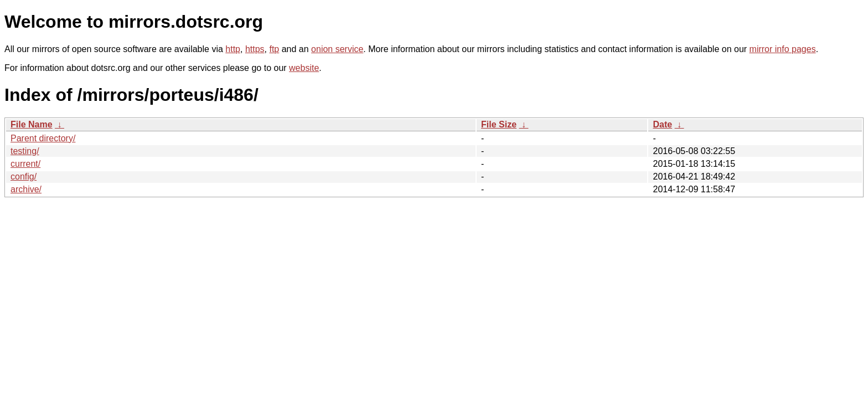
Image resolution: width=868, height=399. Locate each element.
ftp (274, 49)
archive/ (26, 189)
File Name (32, 124)
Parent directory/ (43, 138)
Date (662, 124)
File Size (499, 124)
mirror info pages (783, 49)
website (304, 68)
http (233, 49)
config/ (24, 177)
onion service (337, 49)
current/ (25, 164)
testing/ (25, 151)
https (255, 49)
